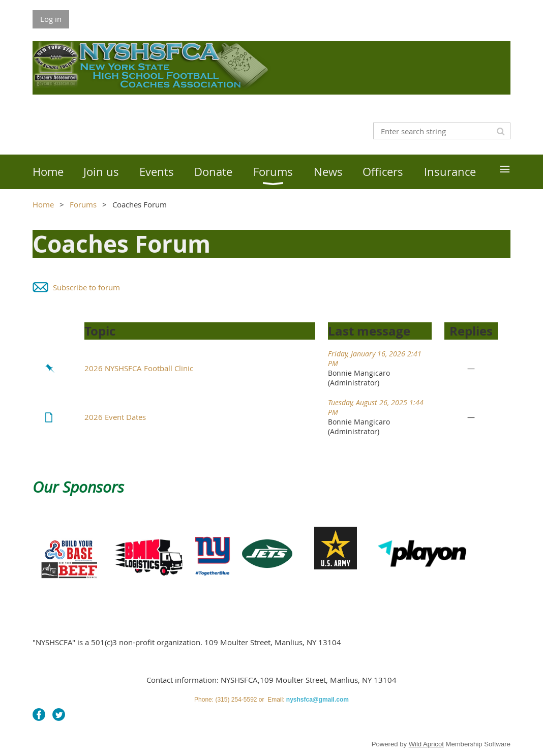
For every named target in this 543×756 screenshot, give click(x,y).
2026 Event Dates (115, 417)
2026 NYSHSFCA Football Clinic (139, 368)
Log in (51, 19)
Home (43, 204)
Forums (83, 204)
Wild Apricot (426, 744)
